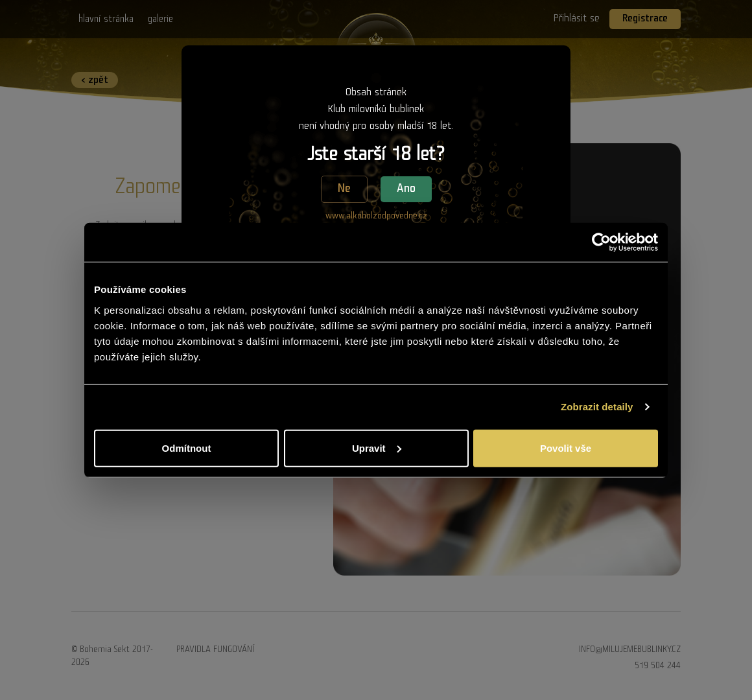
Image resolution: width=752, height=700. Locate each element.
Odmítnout (187, 448)
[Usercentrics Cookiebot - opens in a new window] (601, 242)
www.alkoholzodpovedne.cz (376, 216)
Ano (406, 189)
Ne (344, 189)
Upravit (377, 448)
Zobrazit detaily (597, 407)
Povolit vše (566, 448)
